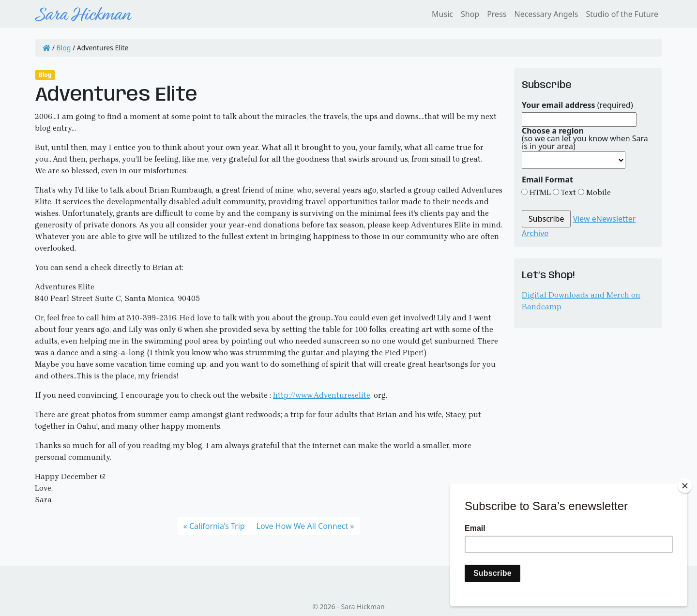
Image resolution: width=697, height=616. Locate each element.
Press (497, 14)
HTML (539, 192)
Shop (470, 14)
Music (442, 14)
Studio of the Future (622, 14)
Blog (64, 48)
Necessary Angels (546, 14)
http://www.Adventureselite (322, 395)
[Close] (685, 486)
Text (568, 192)
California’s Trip (217, 526)
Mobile (598, 192)
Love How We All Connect (302, 526)
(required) (577, 105)
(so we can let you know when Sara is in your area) (585, 138)
